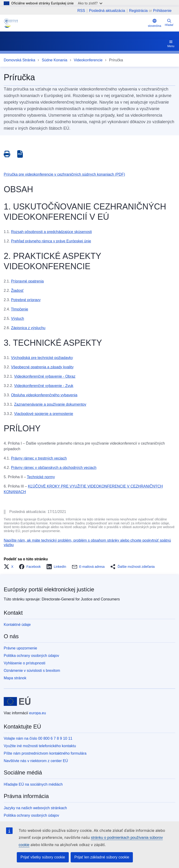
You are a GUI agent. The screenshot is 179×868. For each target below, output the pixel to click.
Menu (171, 44)
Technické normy (41, 477)
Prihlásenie (162, 11)
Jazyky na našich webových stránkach (35, 808)
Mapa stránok (15, 678)
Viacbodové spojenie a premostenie (43, 414)
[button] (10, 567)
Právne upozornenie (20, 648)
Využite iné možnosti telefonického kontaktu (40, 746)
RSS (81, 11)
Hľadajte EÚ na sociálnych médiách (33, 784)
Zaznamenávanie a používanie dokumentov (50, 404)
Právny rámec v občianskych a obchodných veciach (54, 468)
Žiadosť (17, 291)
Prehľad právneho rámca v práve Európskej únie (51, 241)
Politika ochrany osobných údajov (31, 656)
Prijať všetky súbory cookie (43, 857)
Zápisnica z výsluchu (28, 328)
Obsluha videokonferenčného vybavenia (44, 395)
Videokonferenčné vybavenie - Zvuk (44, 386)
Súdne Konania (54, 60)
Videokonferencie (88, 60)
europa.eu (38, 713)
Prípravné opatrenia (27, 281)
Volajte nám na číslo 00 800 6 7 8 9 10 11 (38, 738)
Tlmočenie (20, 309)
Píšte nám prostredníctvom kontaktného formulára (45, 753)
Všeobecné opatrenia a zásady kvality (42, 367)
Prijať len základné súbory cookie (102, 857)
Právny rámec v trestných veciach (39, 458)
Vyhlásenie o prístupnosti (24, 663)
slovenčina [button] (155, 23)
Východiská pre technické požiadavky (42, 358)
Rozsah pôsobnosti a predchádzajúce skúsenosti (51, 232)
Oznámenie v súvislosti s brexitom (32, 671)
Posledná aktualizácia (107, 11)
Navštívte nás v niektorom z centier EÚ (36, 761)
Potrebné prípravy (26, 300)
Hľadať (169, 23)
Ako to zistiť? (90, 3)
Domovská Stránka (19, 60)
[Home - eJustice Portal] (11, 23)
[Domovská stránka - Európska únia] (17, 701)
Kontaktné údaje (17, 625)
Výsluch (17, 319)
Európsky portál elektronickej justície (49, 589)
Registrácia (138, 11)
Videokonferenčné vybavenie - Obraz (45, 376)
